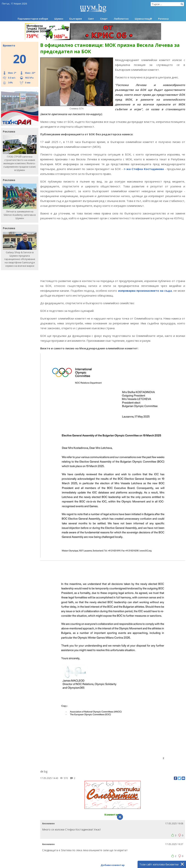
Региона (163, 19)
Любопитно (121, 19)
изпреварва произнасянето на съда (145, 291)
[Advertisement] (113, 250)
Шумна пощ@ (143, 19)
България (76, 19)
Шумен (59, 19)
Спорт (104, 19)
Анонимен (48, 823)
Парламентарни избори (33, 19)
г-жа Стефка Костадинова (143, 169)
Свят (91, 19)
